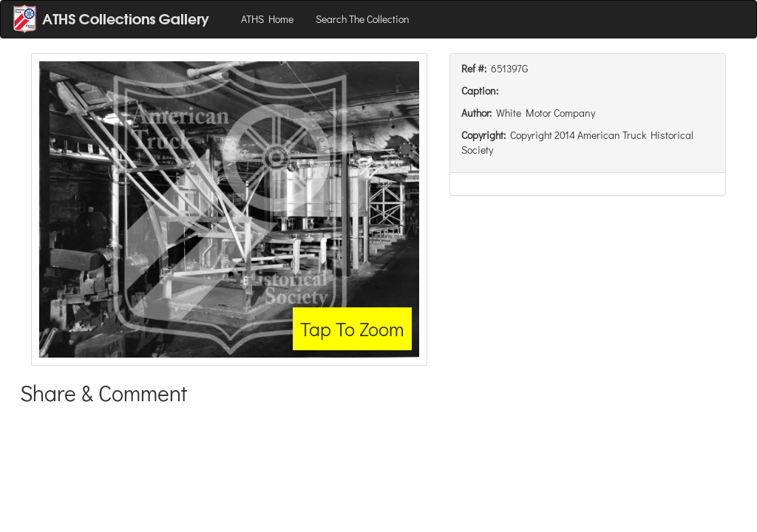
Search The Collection (363, 19)
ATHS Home (267, 19)
